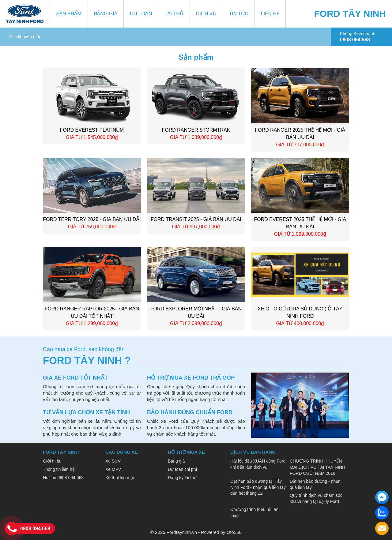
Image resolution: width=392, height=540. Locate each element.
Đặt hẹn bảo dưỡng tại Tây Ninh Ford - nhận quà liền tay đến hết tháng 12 (258, 487)
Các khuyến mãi (25, 37)
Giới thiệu (52, 461)
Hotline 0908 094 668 (63, 478)
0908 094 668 (35, 529)
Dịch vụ (206, 14)
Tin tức (239, 14)
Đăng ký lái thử (182, 478)
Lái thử (174, 14)
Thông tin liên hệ (59, 469)
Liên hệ (270, 14)
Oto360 (234, 532)
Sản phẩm (69, 14)
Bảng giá (106, 14)
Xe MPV (113, 469)
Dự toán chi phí (182, 469)
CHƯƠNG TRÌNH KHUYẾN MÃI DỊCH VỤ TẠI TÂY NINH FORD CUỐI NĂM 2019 (317, 467)
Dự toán (141, 14)
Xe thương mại (120, 478)
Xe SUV (113, 461)
